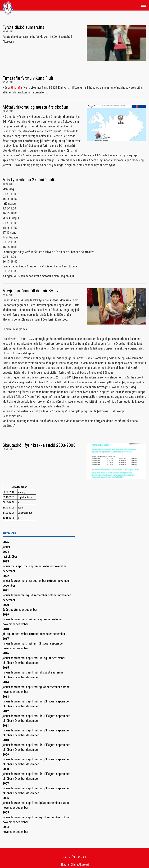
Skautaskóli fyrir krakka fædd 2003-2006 (39, 445)
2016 (6, 653)
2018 (6, 629)
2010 (6, 740)
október (12, 557)
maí (5, 557)
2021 (6, 590)
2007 (6, 783)
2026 (6, 542)
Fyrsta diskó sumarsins (23, 27)
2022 (6, 576)
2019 (6, 614)
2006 (6, 798)
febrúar (16, 581)
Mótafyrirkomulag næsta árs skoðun (35, 107)
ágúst (30, 595)
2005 (6, 812)
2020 (6, 605)
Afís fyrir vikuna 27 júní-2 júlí (28, 180)
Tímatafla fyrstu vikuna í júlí (28, 78)
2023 (6, 561)
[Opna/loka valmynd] (144, 5)
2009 (6, 754)
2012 (6, 711)
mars (14, 566)
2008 (6, 769)
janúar (6, 547)
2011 (6, 725)
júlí (5, 634)
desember (9, 571)
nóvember (60, 566)
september (36, 566)
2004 (6, 827)
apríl (21, 566)
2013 (6, 697)
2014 (6, 682)
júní (35, 619)
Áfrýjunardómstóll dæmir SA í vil (31, 291)
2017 (6, 639)
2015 (6, 668)
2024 (6, 552)
